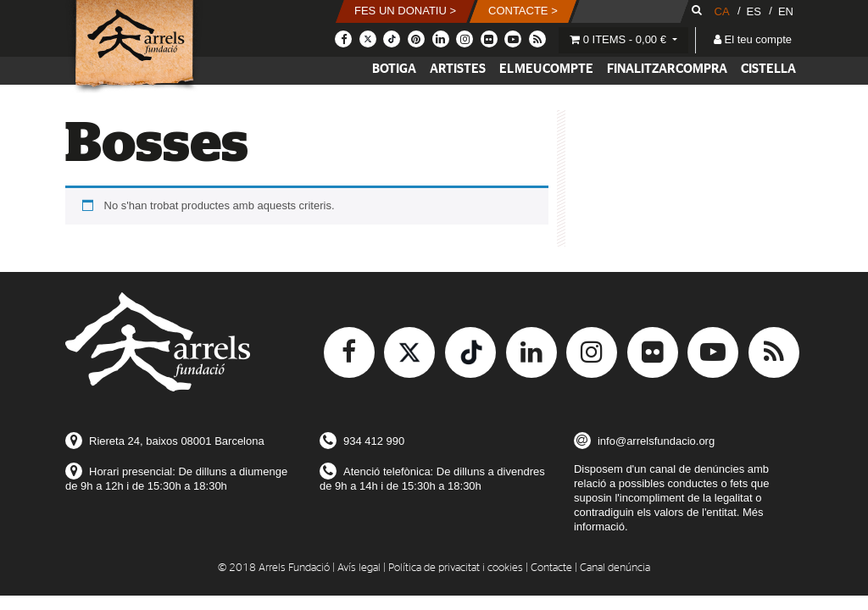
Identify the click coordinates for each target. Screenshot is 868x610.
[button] (405, 11)
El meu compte (546, 69)
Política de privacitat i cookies (456, 568)
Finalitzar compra (667, 69)
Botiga (394, 69)
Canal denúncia (615, 568)
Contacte (551, 568)
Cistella (768, 69)
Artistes (458, 69)
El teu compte (753, 39)
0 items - (620, 39)
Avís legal (359, 568)
